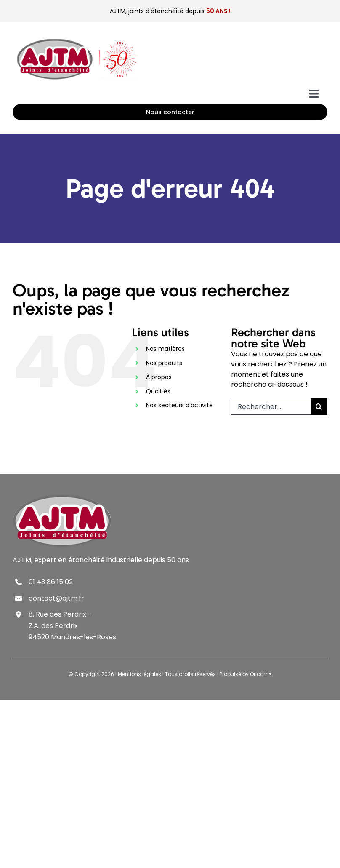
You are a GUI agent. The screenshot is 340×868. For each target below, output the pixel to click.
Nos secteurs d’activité (179, 405)
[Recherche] (319, 406)
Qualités (158, 391)
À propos (159, 377)
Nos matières (165, 349)
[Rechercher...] (271, 406)
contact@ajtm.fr (56, 598)
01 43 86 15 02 (51, 582)
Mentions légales (139, 674)
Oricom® (261, 674)
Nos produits (164, 363)
